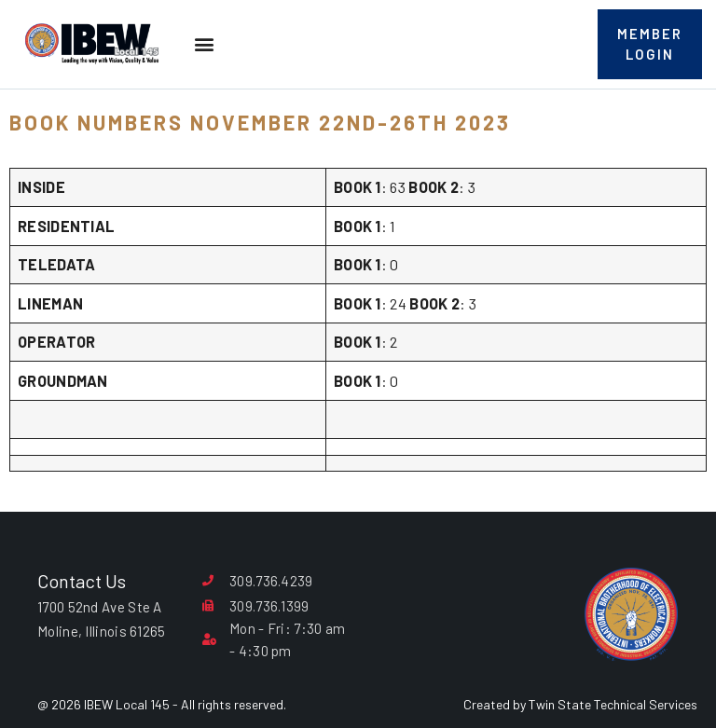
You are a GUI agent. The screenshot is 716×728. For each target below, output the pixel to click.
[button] (204, 49)
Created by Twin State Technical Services (580, 704)
